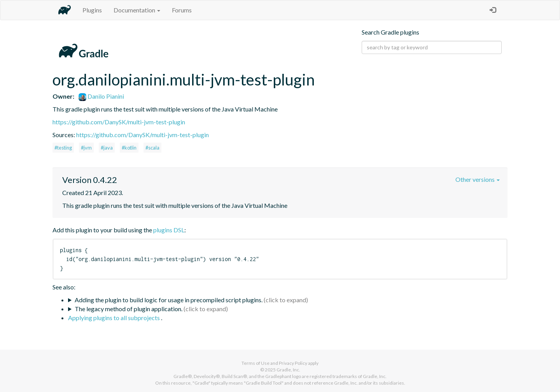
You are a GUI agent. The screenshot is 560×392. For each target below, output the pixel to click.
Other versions (478, 179)
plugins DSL (169, 230)
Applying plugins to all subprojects (115, 318)
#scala (152, 148)
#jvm (86, 148)
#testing (63, 148)
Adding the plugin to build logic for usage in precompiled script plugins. (169, 300)
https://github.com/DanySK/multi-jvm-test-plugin (119, 122)
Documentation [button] (137, 10)
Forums (182, 10)
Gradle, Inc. (288, 370)
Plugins (92, 10)
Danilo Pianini (101, 96)
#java (107, 148)
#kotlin (129, 148)
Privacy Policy (293, 363)
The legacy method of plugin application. (129, 309)
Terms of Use (255, 363)
